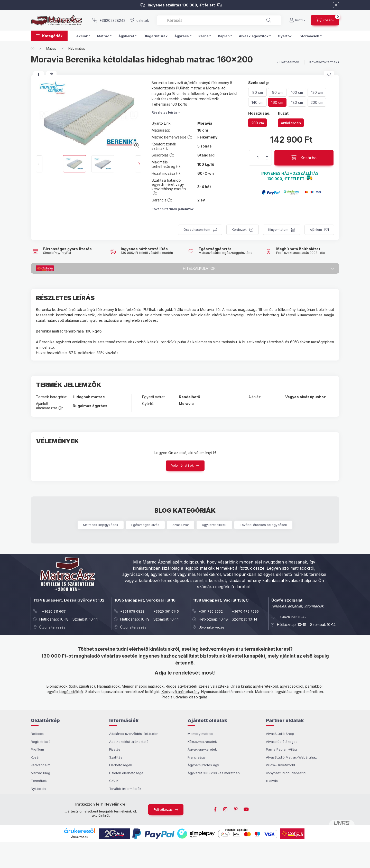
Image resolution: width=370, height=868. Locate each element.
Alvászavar (181, 525)
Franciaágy (197, 757)
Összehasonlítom (197, 230)
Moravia (205, 123)
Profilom (37, 749)
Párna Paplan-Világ (281, 749)
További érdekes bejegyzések (263, 525)
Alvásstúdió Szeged (282, 742)
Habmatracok (108, 686)
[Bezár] (336, 5)
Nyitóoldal (39, 789)
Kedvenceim (41, 765)
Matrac (51, 48)
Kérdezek (239, 230)
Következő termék (323, 62)
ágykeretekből (265, 686)
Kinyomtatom (278, 230)
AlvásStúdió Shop (280, 734)
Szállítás (116, 757)
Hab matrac (77, 48)
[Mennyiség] (258, 158)
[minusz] (267, 159)
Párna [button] (203, 36)
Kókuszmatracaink (202, 742)
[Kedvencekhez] (329, 74)
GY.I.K (114, 781)
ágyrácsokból (292, 686)
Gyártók (285, 36)
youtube (246, 809)
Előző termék (289, 62)
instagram (226, 809)
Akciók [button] (82, 36)
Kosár (35, 757)
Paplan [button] (224, 36)
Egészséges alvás (145, 525)
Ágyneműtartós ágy (203, 765)
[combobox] (219, 20)
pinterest (236, 809)
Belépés (37, 734)
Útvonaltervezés (52, 627)
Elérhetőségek (121, 765)
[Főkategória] (33, 49)
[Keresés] (269, 20)
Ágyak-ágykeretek (202, 749)
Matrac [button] (103, 36)
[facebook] (39, 74)
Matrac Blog (40, 773)
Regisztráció (41, 742)
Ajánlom (316, 230)
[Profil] (297, 20)
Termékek (39, 781)
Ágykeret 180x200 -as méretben (214, 773)
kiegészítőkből (71, 692)
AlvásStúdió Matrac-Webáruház (291, 757)
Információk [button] (309, 36)
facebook (215, 809)
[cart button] (325, 20)
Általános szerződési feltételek (134, 734)
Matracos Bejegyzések (101, 525)
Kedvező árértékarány (181, 692)
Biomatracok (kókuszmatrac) (71, 686)
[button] (49, 36)
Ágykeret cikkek (214, 525)
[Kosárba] (304, 158)
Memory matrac (200, 734)
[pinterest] (51, 74)
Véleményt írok (182, 465)
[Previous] (39, 164)
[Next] (138, 164)
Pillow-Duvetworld (280, 765)
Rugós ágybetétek (182, 686)
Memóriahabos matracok (143, 686)
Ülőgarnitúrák (155, 36)
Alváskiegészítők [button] (254, 36)
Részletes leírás (165, 112)
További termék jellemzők (173, 209)
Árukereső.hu (80, 837)
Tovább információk (125, 789)
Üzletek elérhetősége (126, 773)
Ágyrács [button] (182, 36)
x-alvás (272, 781)
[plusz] (267, 156)
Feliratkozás (163, 809)
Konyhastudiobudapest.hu (287, 773)
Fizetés (115, 749)
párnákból (314, 686)
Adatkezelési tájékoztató (129, 742)
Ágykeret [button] (126, 36)
